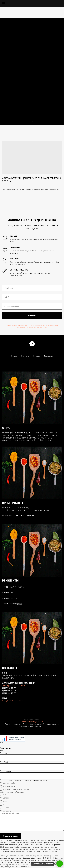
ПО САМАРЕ (5, 811)
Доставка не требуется (8, 783)
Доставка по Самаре (8, 786)
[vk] (32, 344)
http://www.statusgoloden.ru (33, 722)
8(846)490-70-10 (9, 691)
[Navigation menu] (4, 3)
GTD (3, 805)
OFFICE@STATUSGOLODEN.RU (14, 686)
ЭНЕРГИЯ (5, 808)
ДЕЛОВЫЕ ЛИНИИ (7, 798)
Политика (25, 356)
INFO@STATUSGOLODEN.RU (13, 701)
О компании (48, 356)
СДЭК (3, 801)
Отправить (32, 316)
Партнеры (36, 356)
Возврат (15, 356)
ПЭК (3, 795)
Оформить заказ (10, 836)
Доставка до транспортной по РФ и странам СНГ (16, 790)
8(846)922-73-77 (9, 693)
